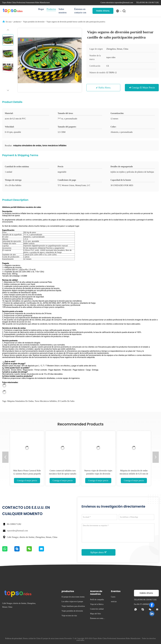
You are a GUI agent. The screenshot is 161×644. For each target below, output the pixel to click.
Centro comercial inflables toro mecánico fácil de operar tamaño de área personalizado (63, 474)
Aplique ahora (99, 552)
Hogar (41, 9)
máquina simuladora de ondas (20, 401)
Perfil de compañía (97, 600)
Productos (51, 9)
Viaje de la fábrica (97, 604)
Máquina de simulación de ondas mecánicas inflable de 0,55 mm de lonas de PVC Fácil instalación (134, 474)
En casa (9, 22)
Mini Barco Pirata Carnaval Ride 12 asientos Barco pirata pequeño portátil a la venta (27, 474)
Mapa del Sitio (95, 614)
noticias (114, 602)
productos (17, 22)
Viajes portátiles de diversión (34, 22)
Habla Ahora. (103, 11)
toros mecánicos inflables (46, 401)
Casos (113, 597)
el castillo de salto (66, 401)
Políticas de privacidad (14, 638)
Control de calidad (97, 609)
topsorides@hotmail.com (17, 531)
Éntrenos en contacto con (80, 11)
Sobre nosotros (63, 11)
